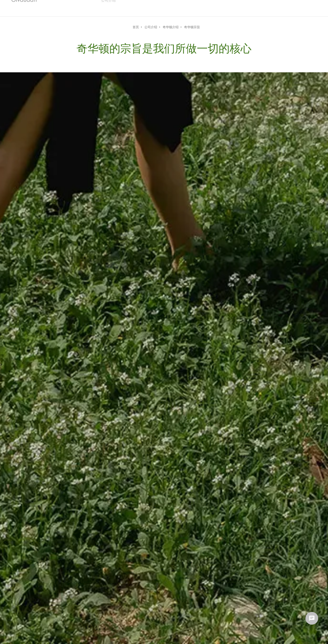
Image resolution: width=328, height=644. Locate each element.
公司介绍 (151, 27)
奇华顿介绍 (171, 27)
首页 (136, 27)
